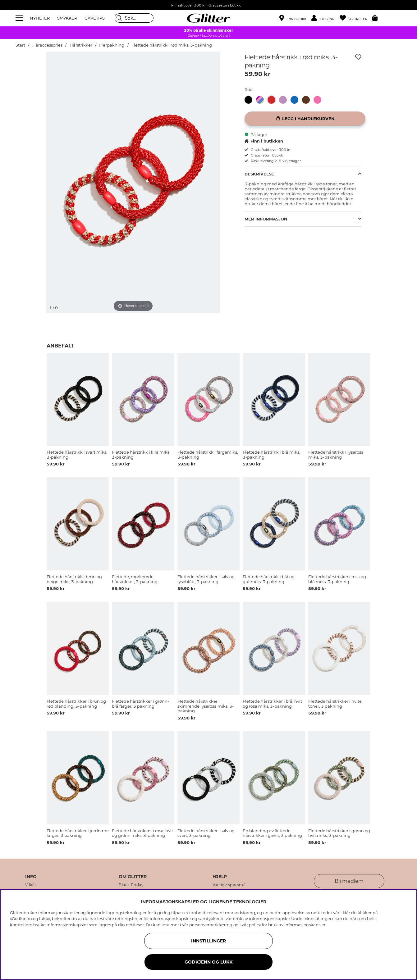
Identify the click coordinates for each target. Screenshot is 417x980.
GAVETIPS (95, 18)
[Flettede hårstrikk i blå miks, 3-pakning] (296, 100)
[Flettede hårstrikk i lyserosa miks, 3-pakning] (319, 100)
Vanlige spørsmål (230, 885)
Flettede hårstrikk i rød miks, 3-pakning (172, 45)
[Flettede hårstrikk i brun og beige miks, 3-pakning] (308, 100)
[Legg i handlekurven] (305, 119)
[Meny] (20, 18)
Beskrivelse (259, 174)
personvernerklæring (211, 925)
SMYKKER (67, 18)
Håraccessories (47, 45)
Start (20, 45)
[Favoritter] (356, 18)
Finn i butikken (264, 141)
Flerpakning (112, 45)
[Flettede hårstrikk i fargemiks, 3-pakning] (262, 100)
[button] (325, 18)
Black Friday (131, 885)
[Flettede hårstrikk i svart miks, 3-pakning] (250, 100)
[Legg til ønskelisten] (358, 57)
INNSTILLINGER (209, 941)
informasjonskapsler (305, 925)
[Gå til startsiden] (209, 18)
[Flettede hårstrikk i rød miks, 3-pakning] (273, 100)
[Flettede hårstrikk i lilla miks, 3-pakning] (285, 100)
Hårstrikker (81, 45)
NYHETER (40, 18)
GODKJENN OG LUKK (209, 962)
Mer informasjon (266, 219)
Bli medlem (349, 881)
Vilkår (31, 885)
